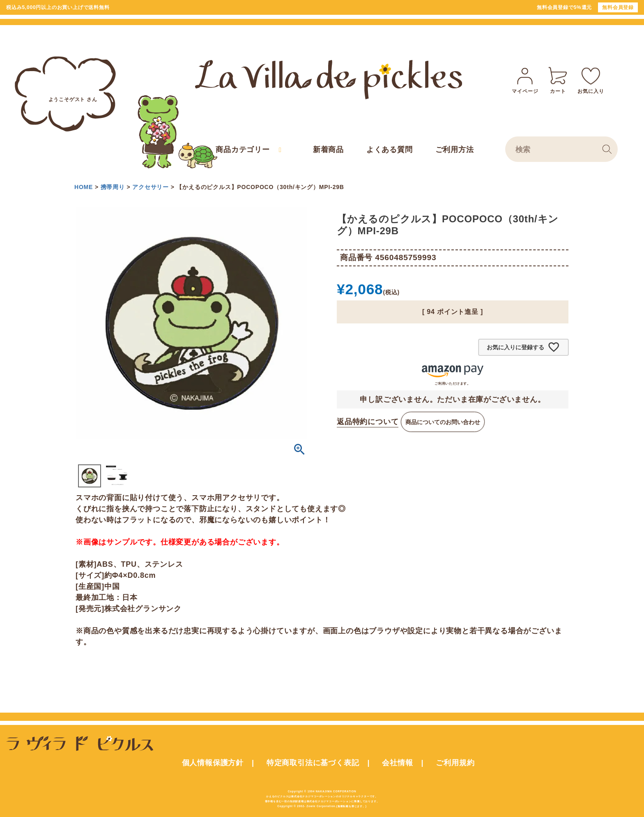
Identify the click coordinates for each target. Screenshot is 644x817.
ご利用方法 (455, 150)
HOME (84, 187)
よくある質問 (390, 150)
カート (558, 79)
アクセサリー (151, 187)
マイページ (525, 79)
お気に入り (591, 79)
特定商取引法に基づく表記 (313, 763)
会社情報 (397, 763)
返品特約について (368, 422)
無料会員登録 (618, 7)
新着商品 (328, 150)
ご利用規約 (455, 763)
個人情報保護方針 (213, 763)
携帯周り (113, 187)
